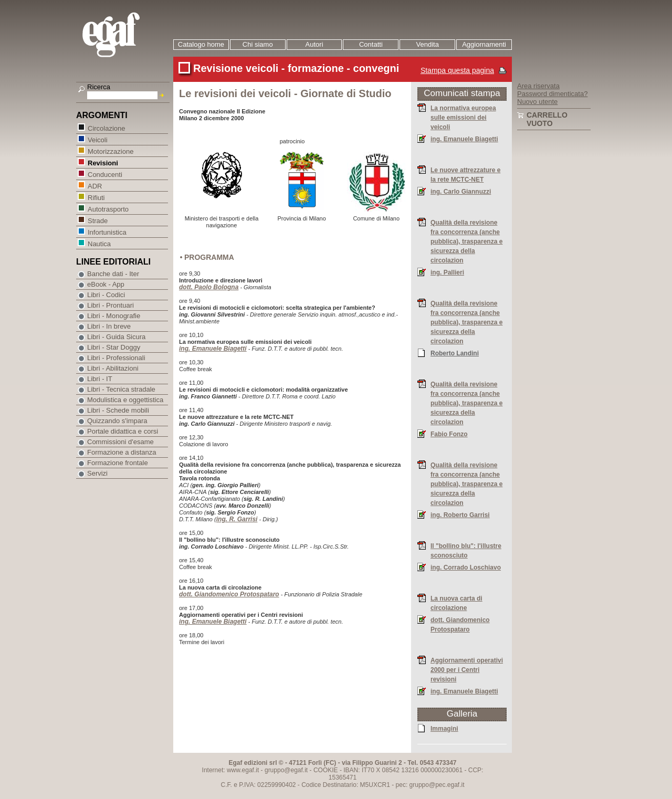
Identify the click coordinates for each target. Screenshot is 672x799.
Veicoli (97, 139)
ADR (94, 186)
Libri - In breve (109, 326)
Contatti (371, 44)
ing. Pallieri (447, 272)
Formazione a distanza (122, 452)
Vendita (428, 44)
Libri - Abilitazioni (113, 368)
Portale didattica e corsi (123, 431)
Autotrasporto (108, 209)
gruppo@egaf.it (286, 770)
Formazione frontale (118, 463)
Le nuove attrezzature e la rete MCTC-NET (465, 174)
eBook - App (106, 284)
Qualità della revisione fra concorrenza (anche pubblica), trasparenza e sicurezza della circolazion (466, 241)
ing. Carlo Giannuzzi (461, 191)
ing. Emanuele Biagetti (213, 349)
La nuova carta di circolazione (456, 603)
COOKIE (326, 770)
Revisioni (103, 162)
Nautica (99, 243)
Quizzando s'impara (117, 421)
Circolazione (106, 128)
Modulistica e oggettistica (125, 400)
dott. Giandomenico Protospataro (229, 594)
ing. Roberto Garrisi (460, 514)
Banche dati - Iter (113, 274)
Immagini (444, 728)
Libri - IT (100, 379)
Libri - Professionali (116, 358)
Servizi (97, 473)
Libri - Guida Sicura (116, 337)
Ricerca (99, 87)
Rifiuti (96, 197)
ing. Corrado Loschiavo (466, 567)
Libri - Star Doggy (114, 347)
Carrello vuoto (547, 119)
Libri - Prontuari (111, 305)
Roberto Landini (455, 353)
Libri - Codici (106, 295)
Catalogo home (201, 44)
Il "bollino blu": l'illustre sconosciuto (466, 550)
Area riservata (538, 86)
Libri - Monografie (114, 316)
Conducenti (105, 174)
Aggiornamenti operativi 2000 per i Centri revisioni (467, 669)
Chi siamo (258, 44)
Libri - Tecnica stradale (121, 389)
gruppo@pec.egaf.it (437, 785)
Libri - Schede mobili (118, 410)
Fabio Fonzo (449, 434)
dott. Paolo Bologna (209, 287)
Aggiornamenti (484, 44)
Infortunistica (107, 232)
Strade (97, 220)
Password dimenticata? (552, 94)
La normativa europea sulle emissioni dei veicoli (463, 117)
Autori (314, 44)
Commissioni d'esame (120, 442)
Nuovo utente (537, 102)
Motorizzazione (110, 151)
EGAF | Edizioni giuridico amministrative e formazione (124, 36)
